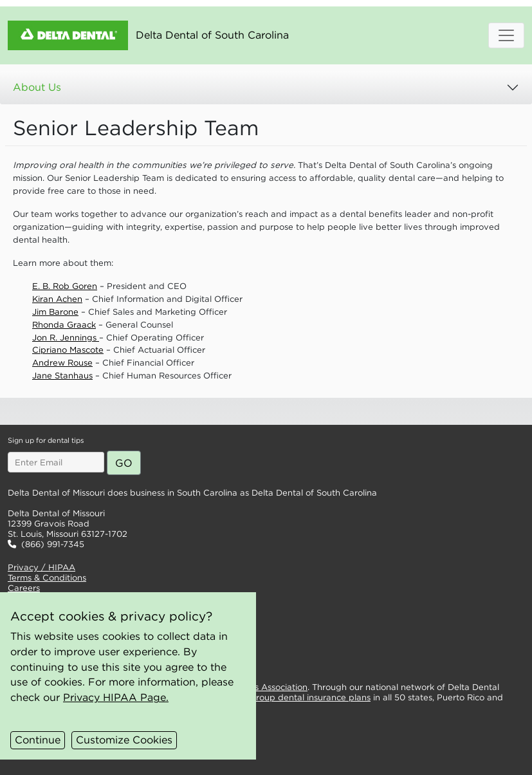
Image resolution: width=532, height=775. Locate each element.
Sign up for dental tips (46, 440)
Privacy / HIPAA (41, 567)
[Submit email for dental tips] (124, 463)
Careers (24, 588)
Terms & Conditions (47, 578)
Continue (38, 740)
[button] (180, 411)
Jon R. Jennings (66, 338)
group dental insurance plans (310, 697)
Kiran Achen (57, 299)
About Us (37, 87)
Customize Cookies (124, 740)
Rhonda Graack (64, 325)
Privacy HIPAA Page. (116, 697)
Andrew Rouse (62, 363)
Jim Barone (55, 312)
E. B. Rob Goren (65, 286)
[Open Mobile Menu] (506, 35)
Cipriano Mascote (68, 350)
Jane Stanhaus (62, 376)
